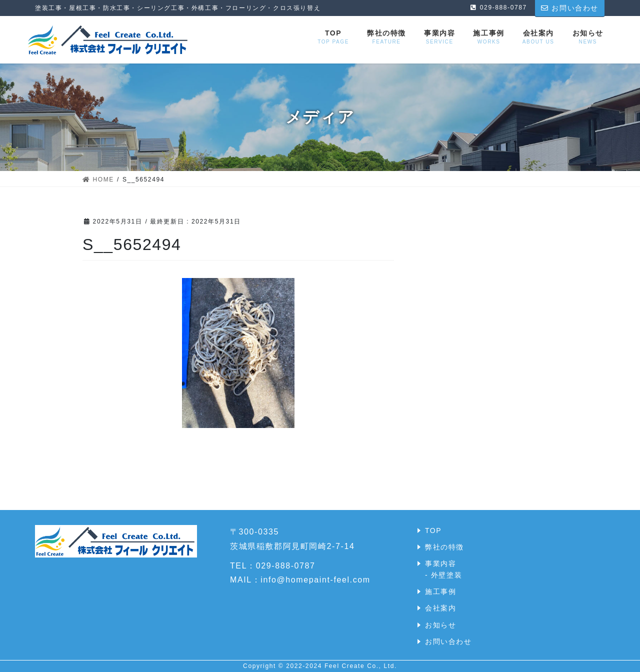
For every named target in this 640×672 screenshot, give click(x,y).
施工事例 (440, 591)
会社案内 (440, 608)
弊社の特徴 (444, 547)
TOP (433, 530)
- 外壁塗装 (443, 575)
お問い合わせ (448, 641)
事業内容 (440, 563)
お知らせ (440, 625)
